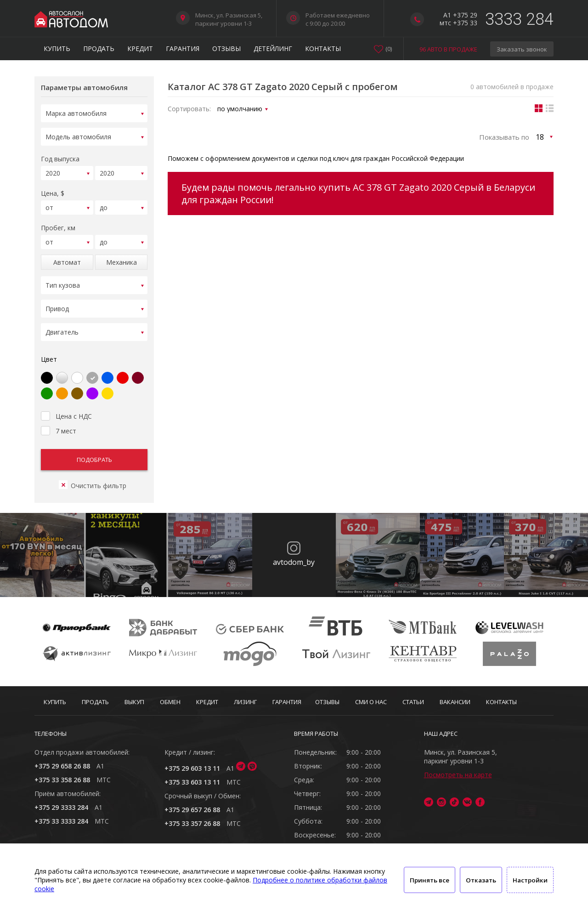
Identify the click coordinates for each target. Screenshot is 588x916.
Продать (99, 48)
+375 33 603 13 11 (192, 782)
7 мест (59, 419)
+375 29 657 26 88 (192, 810)
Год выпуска (60, 156)
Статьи (413, 702)
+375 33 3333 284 (61, 821)
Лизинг (245, 702)
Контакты (323, 48)
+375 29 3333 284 (61, 807)
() (389, 49)
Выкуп (134, 702)
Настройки (530, 880)
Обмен (170, 702)
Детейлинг (273, 48)
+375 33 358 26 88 (62, 780)
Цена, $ (53, 189)
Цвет (49, 348)
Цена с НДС (66, 404)
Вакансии (455, 702)
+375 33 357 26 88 (192, 823)
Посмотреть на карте (458, 775)
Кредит (140, 48)
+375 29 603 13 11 (192, 768)
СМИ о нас (371, 702)
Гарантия (183, 48)
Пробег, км (58, 222)
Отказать (481, 880)
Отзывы (226, 48)
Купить (57, 48)
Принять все (430, 880)
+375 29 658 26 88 (62, 766)
